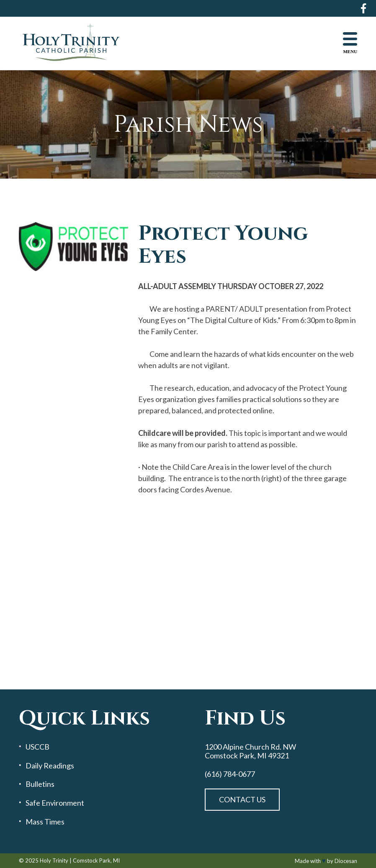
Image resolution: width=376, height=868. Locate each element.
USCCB (37, 747)
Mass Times (45, 822)
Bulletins (40, 784)
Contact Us (242, 799)
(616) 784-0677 (230, 774)
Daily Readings (50, 766)
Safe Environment (55, 803)
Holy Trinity (54, 860)
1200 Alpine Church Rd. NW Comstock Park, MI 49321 (250, 751)
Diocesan (346, 861)
